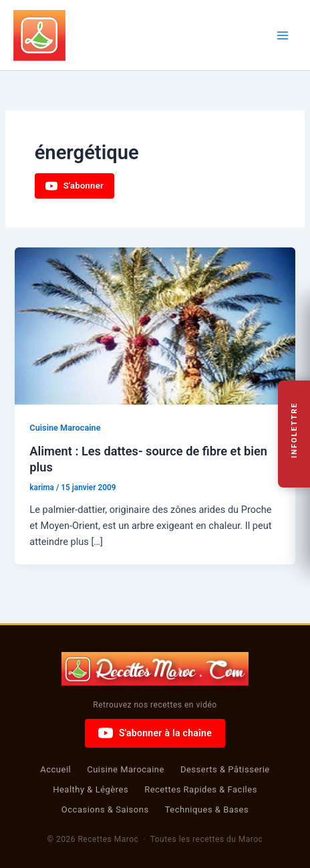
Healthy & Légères (91, 789)
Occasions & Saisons (105, 809)
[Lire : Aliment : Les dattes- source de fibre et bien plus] (155, 325)
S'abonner (74, 186)
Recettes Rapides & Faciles (201, 789)
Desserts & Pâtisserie (225, 769)
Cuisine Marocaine (65, 428)
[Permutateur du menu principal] (283, 35)
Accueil (55, 769)
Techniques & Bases (207, 809)
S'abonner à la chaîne (155, 733)
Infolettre (294, 431)
